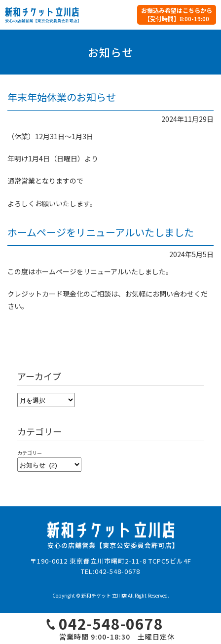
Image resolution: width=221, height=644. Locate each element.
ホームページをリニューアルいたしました (101, 232)
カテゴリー (30, 453)
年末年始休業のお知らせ (62, 97)
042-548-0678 (117, 571)
